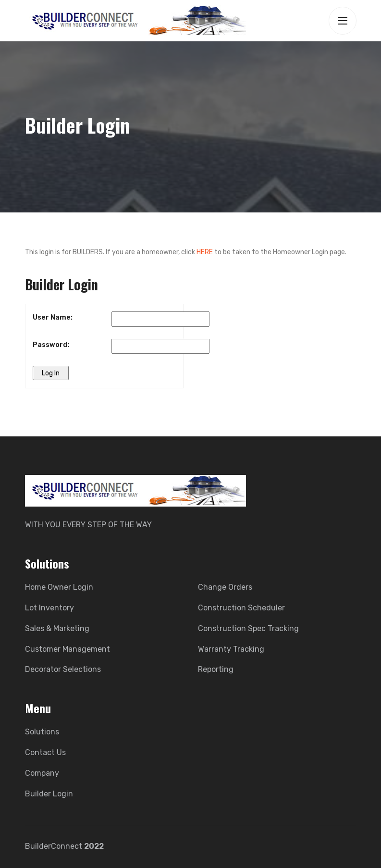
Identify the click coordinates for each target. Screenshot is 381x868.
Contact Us (45, 752)
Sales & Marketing (57, 628)
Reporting (216, 669)
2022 (94, 846)
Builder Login (49, 794)
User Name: (53, 317)
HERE (205, 252)
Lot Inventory (49, 608)
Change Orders (225, 587)
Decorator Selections (63, 669)
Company (42, 773)
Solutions (42, 732)
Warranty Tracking (231, 649)
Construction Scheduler (241, 608)
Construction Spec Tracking (248, 628)
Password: (51, 345)
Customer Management (68, 649)
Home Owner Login (59, 587)
